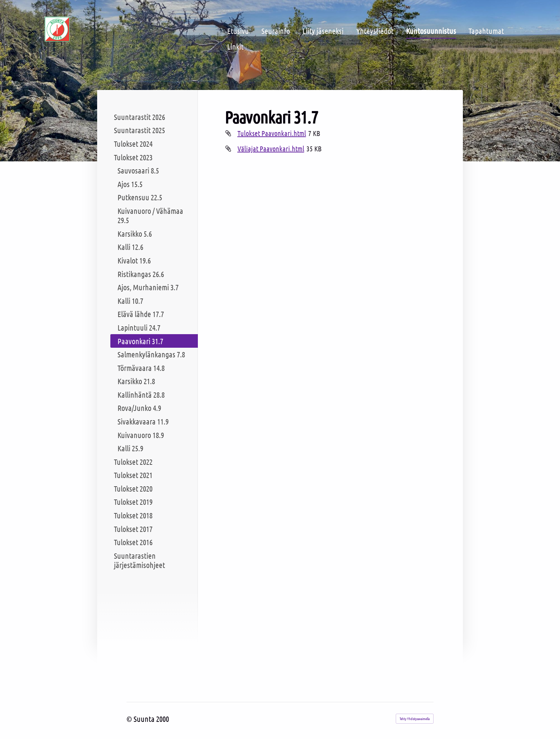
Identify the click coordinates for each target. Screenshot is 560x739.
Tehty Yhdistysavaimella (415, 718)
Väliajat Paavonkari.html (271, 149)
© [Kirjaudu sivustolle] (130, 719)
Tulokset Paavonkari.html (272, 133)
